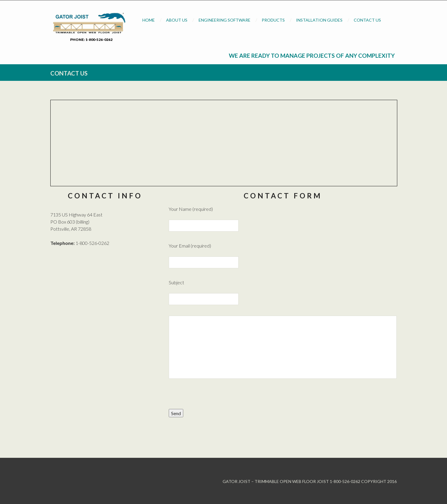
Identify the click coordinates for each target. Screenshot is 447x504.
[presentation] (214, 397)
